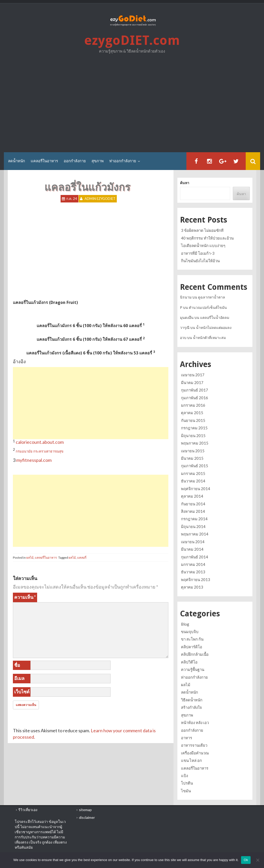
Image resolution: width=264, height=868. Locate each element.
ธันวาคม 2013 (193, 572)
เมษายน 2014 (193, 542)
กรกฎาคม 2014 (194, 519)
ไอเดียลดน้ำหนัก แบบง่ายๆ (203, 245)
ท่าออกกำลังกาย (123, 161)
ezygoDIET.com (132, 41)
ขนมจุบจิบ (190, 632)
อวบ (183, 338)
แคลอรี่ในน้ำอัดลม (215, 317)
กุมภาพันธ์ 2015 (195, 466)
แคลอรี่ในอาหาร (44, 161)
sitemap (85, 810)
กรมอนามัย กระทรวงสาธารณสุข (40, 451)
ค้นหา (185, 183)
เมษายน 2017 (193, 375)
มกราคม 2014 (193, 564)
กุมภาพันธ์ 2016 (195, 398)
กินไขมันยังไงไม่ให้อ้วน (200, 261)
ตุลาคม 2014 (192, 496)
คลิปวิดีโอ (189, 662)
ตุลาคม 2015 (192, 413)
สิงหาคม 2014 (193, 511)
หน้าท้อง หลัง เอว (195, 722)
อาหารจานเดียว (194, 745)
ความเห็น (25, 597)
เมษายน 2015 (193, 451)
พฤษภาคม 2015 (195, 443)
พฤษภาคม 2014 (195, 534)
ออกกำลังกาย (75, 161)
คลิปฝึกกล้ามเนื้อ (195, 654)
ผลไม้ (30, 558)
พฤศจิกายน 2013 (196, 580)
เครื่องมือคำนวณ (195, 753)
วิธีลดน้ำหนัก (192, 700)
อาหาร (187, 738)
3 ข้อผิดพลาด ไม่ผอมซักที (202, 230)
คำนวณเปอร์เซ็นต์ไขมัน (208, 307)
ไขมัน (186, 791)
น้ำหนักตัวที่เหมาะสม (209, 338)
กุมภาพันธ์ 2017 (195, 390)
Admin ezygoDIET (100, 199)
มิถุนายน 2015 (193, 436)
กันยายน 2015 (193, 420)
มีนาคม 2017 (192, 382)
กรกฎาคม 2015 (194, 428)
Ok (246, 860)
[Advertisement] (132, 105)
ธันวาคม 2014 (193, 481)
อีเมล (19, 678)
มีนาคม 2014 (192, 549)
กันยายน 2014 (193, 504)
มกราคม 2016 (193, 405)
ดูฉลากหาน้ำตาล (212, 297)
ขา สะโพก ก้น (192, 639)
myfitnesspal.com (34, 460)
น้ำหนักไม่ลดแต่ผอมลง (214, 327)
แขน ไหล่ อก (191, 760)
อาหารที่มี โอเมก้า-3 (198, 253)
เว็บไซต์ (22, 692)
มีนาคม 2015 (192, 458)
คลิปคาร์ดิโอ (192, 647)
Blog (185, 624)
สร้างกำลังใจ (191, 707)
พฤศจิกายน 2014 (196, 489)
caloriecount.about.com (40, 442)
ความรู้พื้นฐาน (193, 669)
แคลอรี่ (82, 558)
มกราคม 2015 (193, 473)
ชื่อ (17, 665)
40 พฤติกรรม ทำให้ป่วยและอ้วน (207, 238)
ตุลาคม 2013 (192, 587)
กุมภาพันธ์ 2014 (195, 557)
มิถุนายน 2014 (193, 526)
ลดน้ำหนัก (16, 161)
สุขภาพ (98, 161)
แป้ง (184, 776)
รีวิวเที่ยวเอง (28, 810)
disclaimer (87, 817)
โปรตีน (187, 783)
